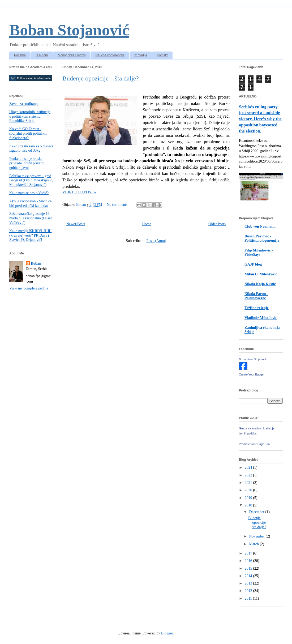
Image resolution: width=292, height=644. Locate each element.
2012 (249, 591)
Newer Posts (76, 224)
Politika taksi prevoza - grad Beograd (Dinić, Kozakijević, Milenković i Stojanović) (31, 180)
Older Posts (217, 224)
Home (147, 224)
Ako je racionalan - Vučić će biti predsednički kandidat (30, 203)
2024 (249, 468)
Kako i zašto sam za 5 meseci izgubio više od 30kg (31, 148)
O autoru (42, 55)
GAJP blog (253, 264)
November (257, 536)
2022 (249, 475)
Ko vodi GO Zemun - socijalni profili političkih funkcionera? (28, 133)
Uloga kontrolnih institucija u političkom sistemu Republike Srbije (30, 116)
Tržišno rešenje (257, 308)
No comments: (118, 205)
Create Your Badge (251, 374)
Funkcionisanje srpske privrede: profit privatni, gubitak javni (27, 163)
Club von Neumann (260, 226)
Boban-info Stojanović (253, 359)
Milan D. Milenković (261, 274)
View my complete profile (29, 288)
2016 (249, 561)
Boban (36, 264)
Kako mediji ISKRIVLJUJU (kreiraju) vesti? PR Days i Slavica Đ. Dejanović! (30, 235)
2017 (249, 553)
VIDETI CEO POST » (79, 192)
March (254, 544)
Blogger (167, 633)
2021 (249, 483)
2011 (249, 598)
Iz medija (141, 55)
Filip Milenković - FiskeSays (259, 252)
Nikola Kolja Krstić (260, 284)
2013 (249, 583)
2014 (249, 576)
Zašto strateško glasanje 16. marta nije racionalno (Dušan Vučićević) (31, 218)
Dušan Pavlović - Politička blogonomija (262, 238)
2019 (249, 498)
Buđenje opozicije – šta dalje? (101, 78)
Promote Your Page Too (254, 444)
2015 (249, 568)
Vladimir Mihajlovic (261, 318)
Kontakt (162, 55)
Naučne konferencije (110, 55)
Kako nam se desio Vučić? (29, 193)
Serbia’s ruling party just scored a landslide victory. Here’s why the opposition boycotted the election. (260, 119)
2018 (249, 505)
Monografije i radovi (72, 55)
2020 (249, 490)
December (257, 512)
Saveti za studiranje (24, 104)
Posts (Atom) (156, 241)
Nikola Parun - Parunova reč (256, 296)
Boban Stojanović (69, 30)
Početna (20, 55)
